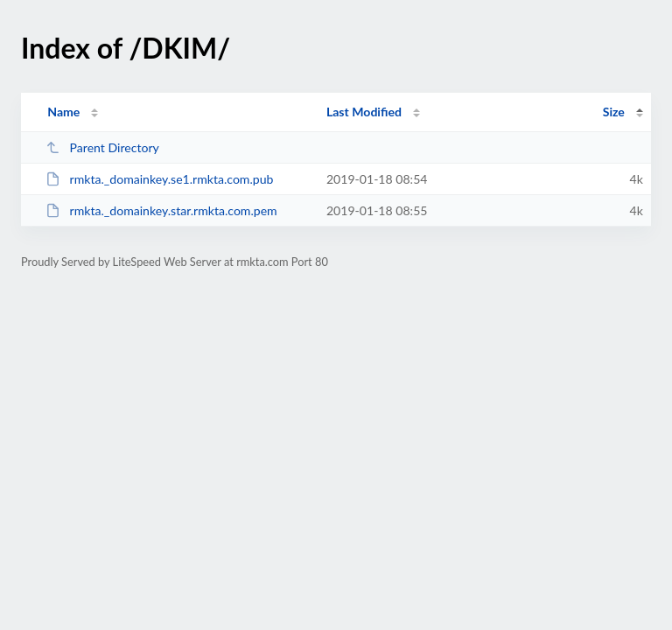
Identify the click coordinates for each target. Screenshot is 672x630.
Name (63, 112)
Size (614, 112)
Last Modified (364, 112)
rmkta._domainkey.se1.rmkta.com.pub (159, 179)
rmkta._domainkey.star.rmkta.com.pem (161, 210)
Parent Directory (102, 147)
